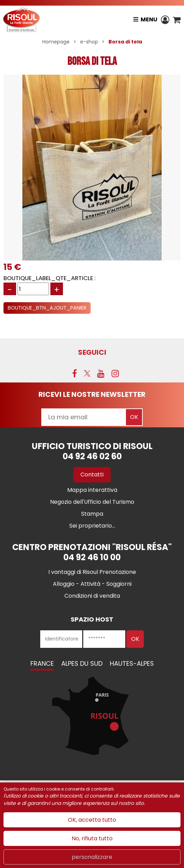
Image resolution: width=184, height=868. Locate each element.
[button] (177, 20)
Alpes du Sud (82, 663)
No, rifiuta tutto (92, 838)
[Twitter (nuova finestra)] (87, 373)
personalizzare (92, 857)
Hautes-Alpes (132, 663)
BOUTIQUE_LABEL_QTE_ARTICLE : (49, 278)
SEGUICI (92, 352)
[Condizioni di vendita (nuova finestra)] (92, 596)
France (42, 663)
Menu (149, 19)
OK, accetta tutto (92, 820)
